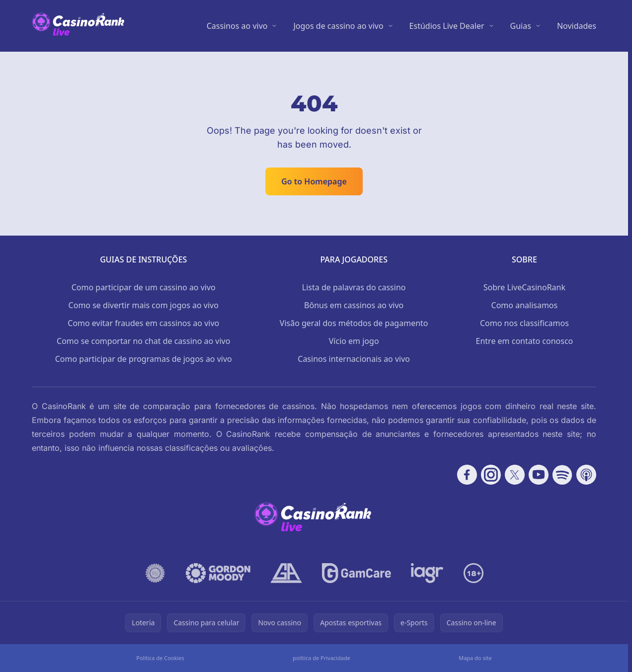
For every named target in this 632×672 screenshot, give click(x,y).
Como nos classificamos (524, 323)
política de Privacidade (321, 658)
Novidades (577, 26)
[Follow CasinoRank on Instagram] (491, 475)
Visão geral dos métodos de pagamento (354, 323)
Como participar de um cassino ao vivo (144, 287)
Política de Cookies (160, 658)
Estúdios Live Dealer (447, 26)
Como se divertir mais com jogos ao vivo (144, 305)
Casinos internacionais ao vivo (354, 359)
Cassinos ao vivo (237, 26)
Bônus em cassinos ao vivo (354, 305)
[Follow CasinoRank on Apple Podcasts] (586, 475)
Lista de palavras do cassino (354, 287)
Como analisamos (525, 305)
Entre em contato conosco (525, 341)
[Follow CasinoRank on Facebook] (467, 475)
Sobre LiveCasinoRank (524, 287)
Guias (521, 26)
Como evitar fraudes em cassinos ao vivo (143, 323)
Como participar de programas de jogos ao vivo (144, 359)
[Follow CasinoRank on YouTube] (539, 475)
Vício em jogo (354, 341)
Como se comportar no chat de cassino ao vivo (143, 341)
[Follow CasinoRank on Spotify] (562, 475)
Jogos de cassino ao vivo (338, 26)
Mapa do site (475, 658)
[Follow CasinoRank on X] (515, 475)
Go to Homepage (314, 181)
